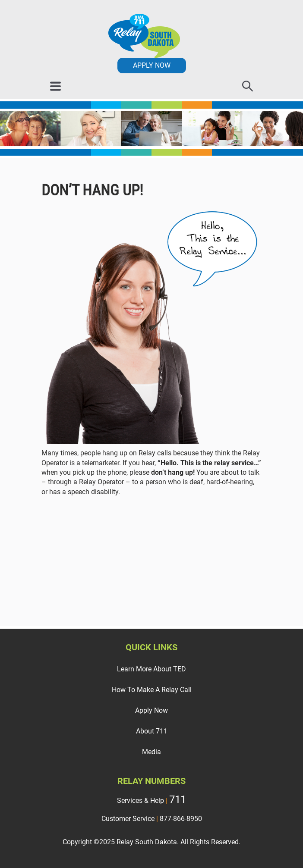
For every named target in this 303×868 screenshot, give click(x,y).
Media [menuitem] (151, 752)
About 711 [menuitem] (152, 731)
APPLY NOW (152, 65)
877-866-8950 (181, 819)
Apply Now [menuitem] (151, 710)
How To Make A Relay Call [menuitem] (152, 690)
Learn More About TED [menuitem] (151, 669)
